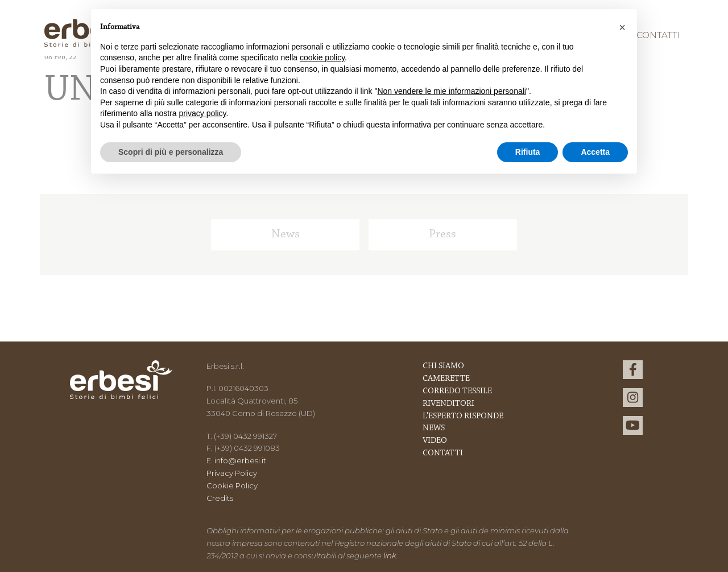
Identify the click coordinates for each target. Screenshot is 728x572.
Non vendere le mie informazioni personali (451, 91)
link (390, 555)
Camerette (446, 379)
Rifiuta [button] (528, 152)
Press (442, 234)
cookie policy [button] (322, 57)
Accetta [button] (595, 152)
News (286, 234)
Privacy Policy (232, 473)
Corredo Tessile (457, 391)
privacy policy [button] (203, 113)
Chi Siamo (443, 366)
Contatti (658, 35)
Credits (220, 498)
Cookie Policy (232, 485)
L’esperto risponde (463, 416)
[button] (622, 27)
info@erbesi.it (240, 460)
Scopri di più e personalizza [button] (171, 152)
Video (435, 441)
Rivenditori (448, 404)
